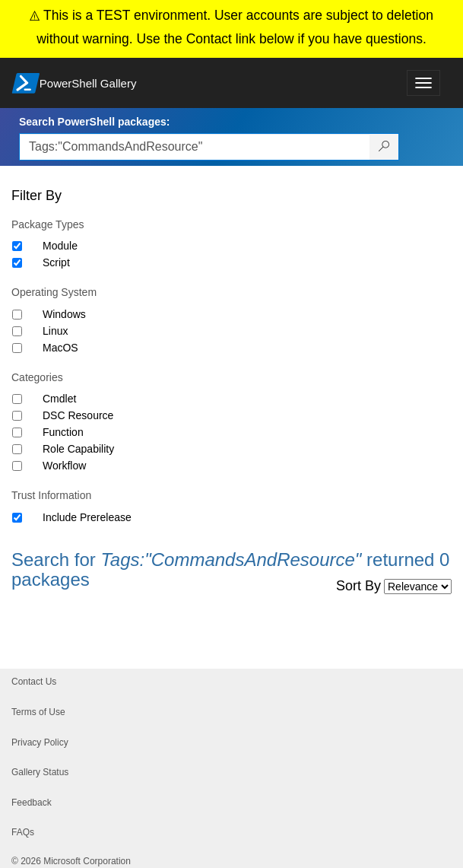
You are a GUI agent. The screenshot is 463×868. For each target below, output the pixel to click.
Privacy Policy (40, 742)
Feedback (32, 803)
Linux (55, 331)
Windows (64, 314)
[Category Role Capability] (17, 449)
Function (63, 432)
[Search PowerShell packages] (384, 147)
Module (60, 246)
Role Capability (78, 449)
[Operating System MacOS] (17, 348)
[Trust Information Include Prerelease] (17, 518)
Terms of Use (38, 712)
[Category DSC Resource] (17, 416)
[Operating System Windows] (17, 315)
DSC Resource (78, 415)
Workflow (64, 466)
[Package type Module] (17, 246)
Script (56, 262)
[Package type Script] (17, 263)
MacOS (60, 348)
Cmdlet (59, 399)
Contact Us (34, 682)
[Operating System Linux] (17, 331)
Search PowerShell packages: (94, 122)
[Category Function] (17, 432)
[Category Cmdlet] (17, 399)
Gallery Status (40, 772)
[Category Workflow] (17, 466)
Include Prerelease (87, 517)
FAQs (23, 832)
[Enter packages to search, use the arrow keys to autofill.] (195, 147)
